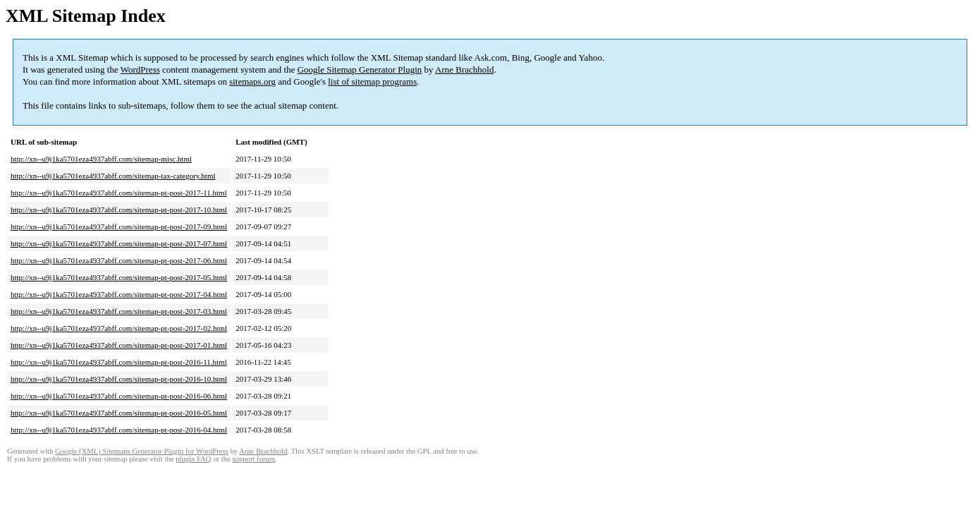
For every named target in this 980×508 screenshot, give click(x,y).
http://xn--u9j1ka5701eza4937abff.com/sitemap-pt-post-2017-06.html (119, 260)
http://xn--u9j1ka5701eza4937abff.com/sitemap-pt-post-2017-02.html (119, 328)
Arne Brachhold (464, 69)
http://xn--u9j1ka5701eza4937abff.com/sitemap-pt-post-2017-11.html (119, 193)
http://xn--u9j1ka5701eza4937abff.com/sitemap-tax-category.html (113, 176)
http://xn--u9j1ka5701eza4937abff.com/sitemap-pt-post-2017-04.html (119, 294)
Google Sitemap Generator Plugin (360, 69)
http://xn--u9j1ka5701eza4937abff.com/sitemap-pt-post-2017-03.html (119, 311)
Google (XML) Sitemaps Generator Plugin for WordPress (142, 451)
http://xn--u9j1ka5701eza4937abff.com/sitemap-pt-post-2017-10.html (119, 210)
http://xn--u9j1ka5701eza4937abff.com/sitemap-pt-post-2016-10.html (119, 379)
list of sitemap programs (372, 81)
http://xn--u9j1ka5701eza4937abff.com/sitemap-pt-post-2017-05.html (119, 277)
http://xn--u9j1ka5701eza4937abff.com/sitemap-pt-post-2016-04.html (119, 430)
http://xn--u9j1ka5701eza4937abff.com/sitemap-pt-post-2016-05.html (119, 413)
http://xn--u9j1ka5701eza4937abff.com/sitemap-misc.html (101, 159)
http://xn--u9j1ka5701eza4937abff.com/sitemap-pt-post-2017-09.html (119, 226)
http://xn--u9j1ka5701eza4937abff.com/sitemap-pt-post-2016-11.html (119, 362)
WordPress (140, 69)
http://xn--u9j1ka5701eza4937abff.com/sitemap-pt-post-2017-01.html (119, 345)
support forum (253, 459)
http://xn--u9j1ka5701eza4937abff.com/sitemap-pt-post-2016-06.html (119, 396)
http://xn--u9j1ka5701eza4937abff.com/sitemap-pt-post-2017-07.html (119, 243)
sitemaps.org (252, 81)
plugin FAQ (193, 459)
